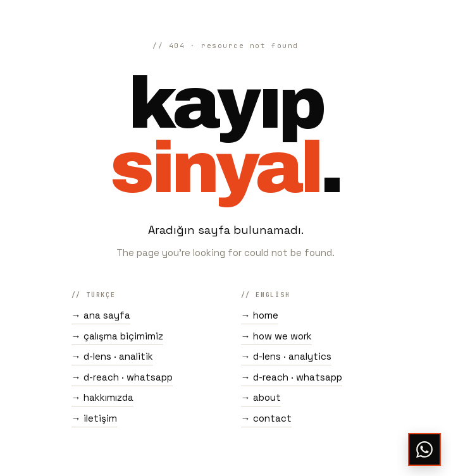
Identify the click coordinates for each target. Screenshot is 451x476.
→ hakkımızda (102, 397)
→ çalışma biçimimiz (117, 336)
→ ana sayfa (101, 315)
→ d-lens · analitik (112, 356)
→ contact (266, 418)
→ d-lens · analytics (286, 356)
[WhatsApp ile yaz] (424, 449)
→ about (261, 397)
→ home (260, 315)
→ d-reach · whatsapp (122, 377)
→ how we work (276, 336)
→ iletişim (94, 418)
